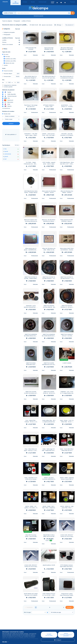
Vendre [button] (31, 2)
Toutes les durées (7, 69)
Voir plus (5, 642)
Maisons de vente (9, 61)
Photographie (6, 33)
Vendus (5, 64)
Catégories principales (8, 31)
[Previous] (29, 606)
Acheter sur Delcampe (46, 629)
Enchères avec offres (10, 57)
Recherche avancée (39, 14)
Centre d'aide (44, 627)
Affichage (58, 23)
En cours (5, 53)
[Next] (70, 606)
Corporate (6, 629)
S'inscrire (5, 2)
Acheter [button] (25, 2)
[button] (69, 11)
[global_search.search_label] (44, 11)
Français (73, 2)
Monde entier (6, 112)
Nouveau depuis (7, 72)
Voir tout (17, 143)
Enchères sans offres (10, 59)
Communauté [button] (39, 2)
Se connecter (16, 2)
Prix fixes (7, 55)
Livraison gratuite (7, 85)
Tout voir (18, 27)
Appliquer (11, 122)
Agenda (23, 629)
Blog (23, 627)
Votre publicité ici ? (11, 133)
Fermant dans (7, 75)
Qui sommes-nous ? (7, 627)
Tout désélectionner (6, 107)
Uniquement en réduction (9, 83)
